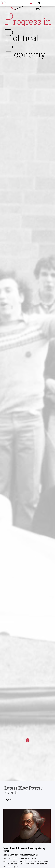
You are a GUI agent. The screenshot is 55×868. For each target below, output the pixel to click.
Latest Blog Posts (22, 788)
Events (11, 792)
